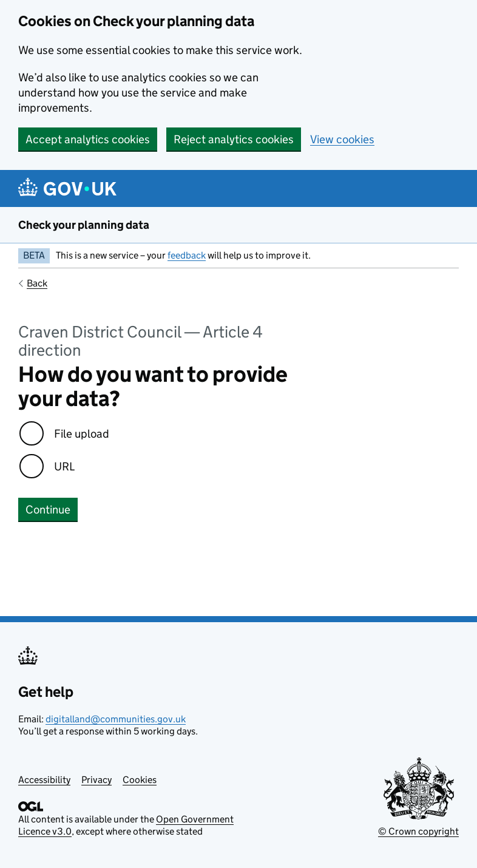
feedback (187, 255)
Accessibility (44, 780)
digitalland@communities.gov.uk (116, 719)
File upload (82, 434)
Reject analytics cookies (234, 139)
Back (37, 283)
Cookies (140, 780)
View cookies (342, 139)
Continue (48, 510)
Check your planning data (84, 225)
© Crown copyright (418, 831)
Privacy (96, 780)
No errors (42, 560)
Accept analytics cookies (88, 139)
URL (64, 466)
